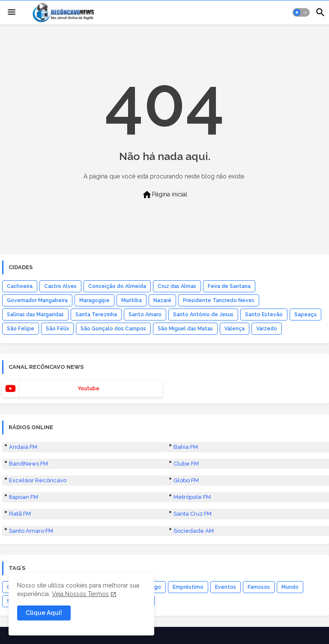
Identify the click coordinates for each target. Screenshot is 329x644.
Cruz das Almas (177, 286)
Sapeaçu (305, 315)
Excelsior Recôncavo (38, 480)
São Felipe (21, 329)
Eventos (226, 587)
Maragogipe (94, 300)
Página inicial (164, 195)
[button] (301, 12)
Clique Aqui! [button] (44, 613)
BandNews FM (28, 464)
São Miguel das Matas (185, 329)
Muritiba (132, 300)
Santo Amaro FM (31, 531)
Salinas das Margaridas (35, 315)
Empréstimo (188, 587)
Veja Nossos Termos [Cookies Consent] (80, 594)
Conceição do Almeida (117, 286)
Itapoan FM (24, 497)
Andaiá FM (23, 447)
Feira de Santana (229, 286)
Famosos (259, 587)
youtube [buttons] (88, 389)
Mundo (290, 587)
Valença (235, 329)
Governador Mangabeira (37, 300)
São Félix (57, 329)
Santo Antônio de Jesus (203, 315)
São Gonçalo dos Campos (113, 329)
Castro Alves (60, 286)
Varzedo (267, 329)
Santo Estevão (264, 315)
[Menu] (12, 12)
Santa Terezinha (96, 315)
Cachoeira (20, 286)
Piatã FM (20, 514)
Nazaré (162, 300)
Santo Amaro (145, 315)
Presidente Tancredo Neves (219, 300)
